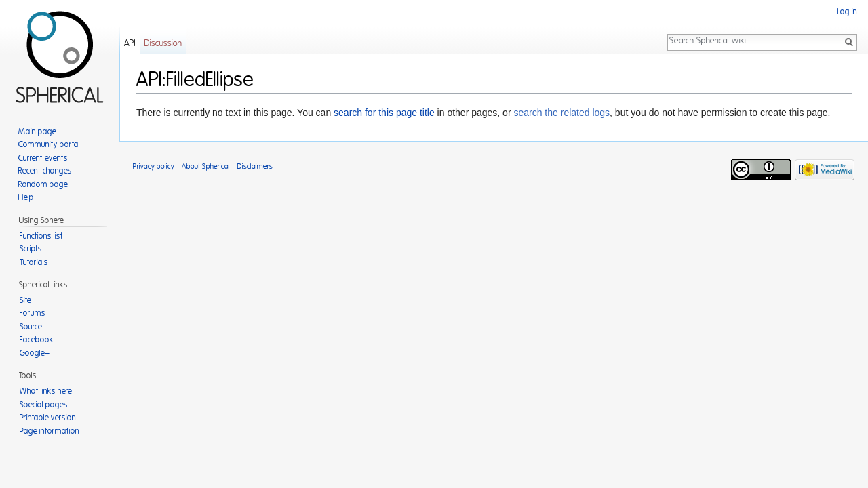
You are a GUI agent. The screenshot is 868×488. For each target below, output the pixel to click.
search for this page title (384, 113)
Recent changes (45, 171)
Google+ (35, 353)
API (130, 44)
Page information (50, 431)
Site (25, 300)
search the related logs (561, 113)
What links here (46, 391)
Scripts (31, 249)
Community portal (49, 144)
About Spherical (206, 166)
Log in (847, 12)
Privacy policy (154, 166)
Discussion (163, 44)
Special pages (44, 405)
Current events (43, 158)
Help (26, 197)
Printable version (48, 418)
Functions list (41, 236)
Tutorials (34, 262)
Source (31, 327)
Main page (37, 131)
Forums (33, 313)
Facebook (37, 340)
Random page (43, 184)
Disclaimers (255, 166)
